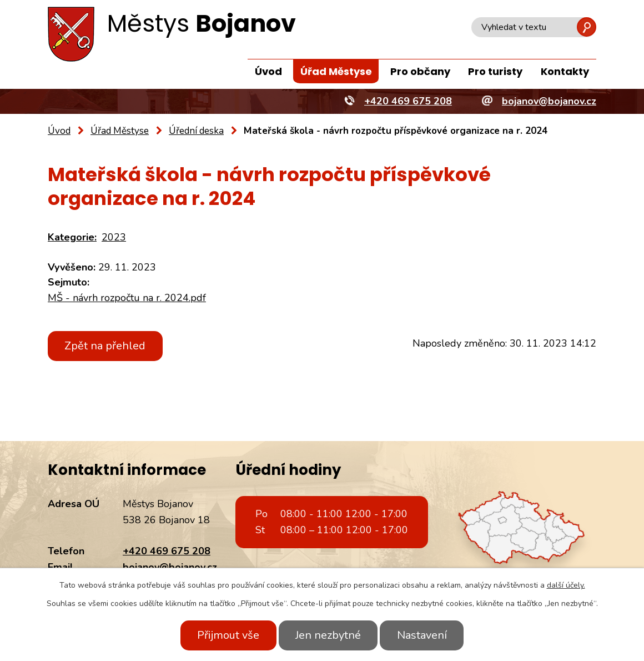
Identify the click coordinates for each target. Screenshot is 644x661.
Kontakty (565, 71)
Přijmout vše (227, 635)
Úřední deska (196, 131)
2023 (114, 237)
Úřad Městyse (336, 71)
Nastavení (424, 635)
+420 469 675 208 (167, 551)
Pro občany (420, 71)
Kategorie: (72, 237)
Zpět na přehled (106, 346)
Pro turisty (495, 71)
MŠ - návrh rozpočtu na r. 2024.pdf (127, 298)
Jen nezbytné (328, 635)
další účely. (566, 585)
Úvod (268, 71)
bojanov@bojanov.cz (170, 567)
